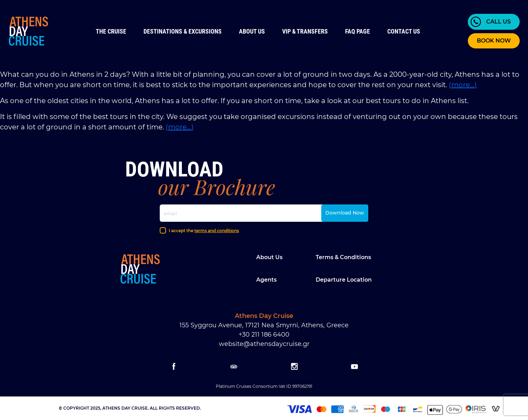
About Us (252, 31)
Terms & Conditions (343, 257)
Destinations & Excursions (183, 31)
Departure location (344, 280)
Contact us (404, 31)
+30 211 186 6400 (264, 335)
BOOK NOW (494, 41)
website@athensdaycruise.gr (264, 344)
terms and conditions (217, 231)
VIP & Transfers (305, 31)
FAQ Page (358, 31)
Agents (266, 280)
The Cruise (111, 31)
